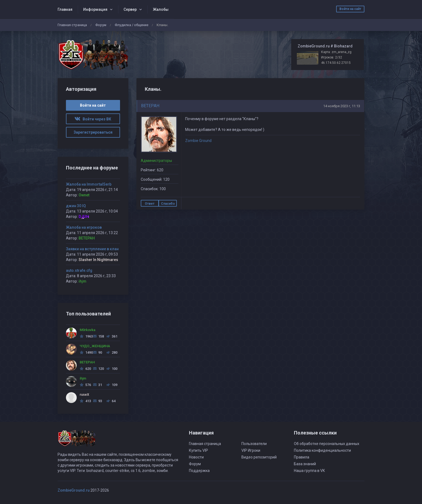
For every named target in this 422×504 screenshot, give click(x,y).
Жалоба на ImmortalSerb (89, 184)
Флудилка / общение (131, 25)
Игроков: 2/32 (332, 57)
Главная (65, 9)
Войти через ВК (93, 119)
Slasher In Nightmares (98, 260)
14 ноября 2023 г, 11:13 (342, 106)
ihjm (82, 281)
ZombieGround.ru (74, 490)
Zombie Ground (198, 141)
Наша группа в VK (309, 471)
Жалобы (161, 9)
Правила (302, 457)
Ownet (84, 195)
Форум (101, 25)
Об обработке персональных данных (327, 444)
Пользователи (254, 444)
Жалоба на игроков (84, 227)
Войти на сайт (350, 9)
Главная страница (72, 25)
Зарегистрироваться (93, 132)
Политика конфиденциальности (322, 450)
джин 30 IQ (76, 206)
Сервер (130, 9)
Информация (95, 9)
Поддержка (199, 471)
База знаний (305, 464)
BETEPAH (150, 106)
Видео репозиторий (259, 457)
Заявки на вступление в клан (92, 249)
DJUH (84, 217)
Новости (196, 457)
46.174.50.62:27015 (336, 63)
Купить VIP (198, 450)
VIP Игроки (251, 450)
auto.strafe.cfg (79, 270)
